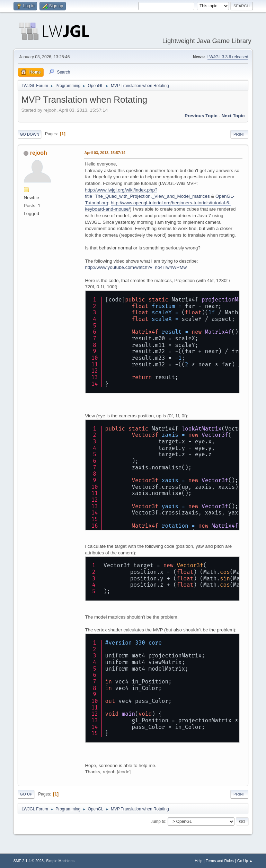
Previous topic (201, 116)
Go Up (26, 794)
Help (198, 861)
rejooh (39, 153)
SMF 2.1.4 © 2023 (28, 861)
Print (239, 134)
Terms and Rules (220, 861)
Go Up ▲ (245, 861)
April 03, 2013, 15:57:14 (105, 153)
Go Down (29, 134)
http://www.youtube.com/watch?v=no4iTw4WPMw (136, 267)
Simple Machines (60, 861)
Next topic (233, 116)
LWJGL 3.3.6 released (228, 57)
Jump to (158, 821)
